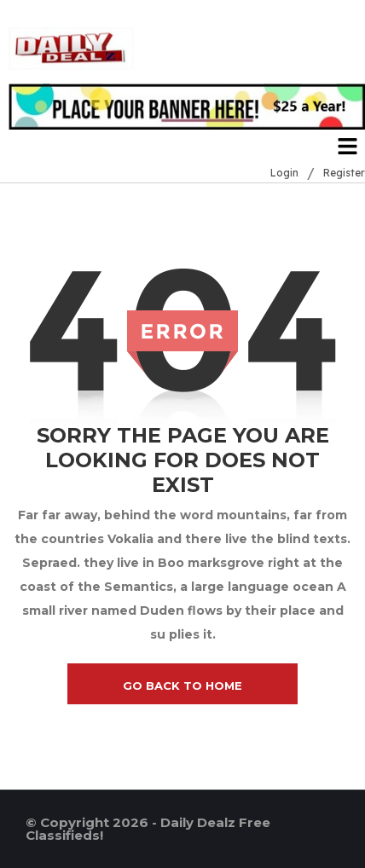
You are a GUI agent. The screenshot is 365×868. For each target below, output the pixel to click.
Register (344, 173)
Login (284, 173)
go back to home (182, 686)
